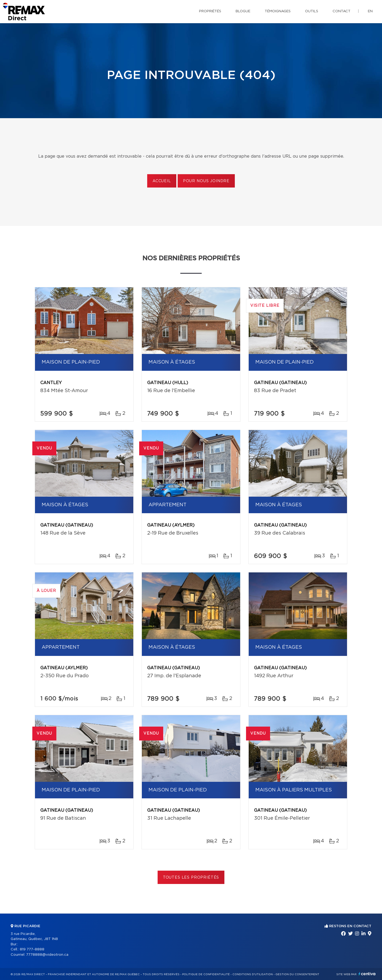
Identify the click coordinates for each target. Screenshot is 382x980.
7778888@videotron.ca (47, 955)
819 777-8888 (32, 949)
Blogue (243, 11)
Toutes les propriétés (191, 878)
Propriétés (210, 11)
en (370, 11)
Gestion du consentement (297, 974)
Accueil (162, 181)
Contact (342, 11)
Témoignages (278, 11)
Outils (312, 11)
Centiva (367, 974)
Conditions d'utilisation (253, 974)
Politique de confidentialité (206, 974)
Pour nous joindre (206, 181)
